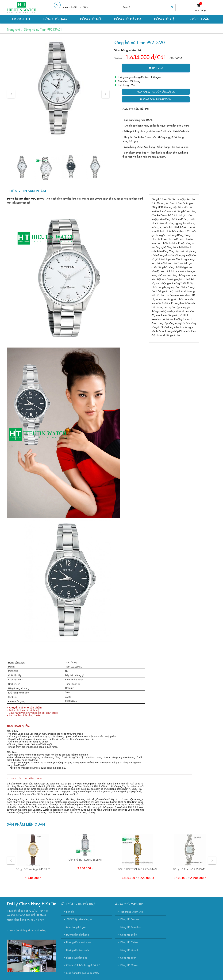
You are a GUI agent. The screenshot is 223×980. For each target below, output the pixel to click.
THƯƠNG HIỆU (20, 19)
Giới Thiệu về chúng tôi (79, 919)
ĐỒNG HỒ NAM (55, 19)
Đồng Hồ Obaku (129, 965)
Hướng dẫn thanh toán (156, 99)
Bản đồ (70, 911)
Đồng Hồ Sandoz (130, 919)
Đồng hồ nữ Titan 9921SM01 (43, 29)
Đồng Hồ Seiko (129, 934)
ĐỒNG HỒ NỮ (90, 19)
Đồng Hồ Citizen (129, 942)
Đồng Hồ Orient (129, 950)
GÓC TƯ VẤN (200, 19)
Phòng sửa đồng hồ (77, 957)
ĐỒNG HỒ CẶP (165, 19)
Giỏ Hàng (200, 10)
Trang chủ (13, 29)
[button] (11, 94)
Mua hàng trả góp (76, 927)
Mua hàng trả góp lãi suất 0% (156, 92)
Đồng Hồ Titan (128, 957)
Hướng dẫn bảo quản (78, 950)
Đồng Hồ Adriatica (131, 927)
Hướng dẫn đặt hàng (78, 934)
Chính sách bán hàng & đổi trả (83, 965)
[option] (58, 88)
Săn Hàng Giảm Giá (132, 911)
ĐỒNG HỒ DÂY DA (128, 19)
